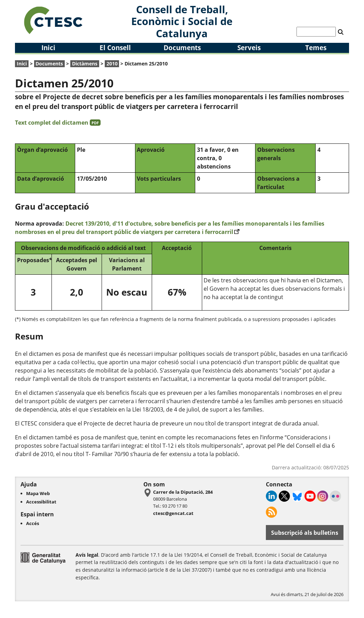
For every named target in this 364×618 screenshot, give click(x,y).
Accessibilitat (41, 502)
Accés (33, 523)
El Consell (115, 48)
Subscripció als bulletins (305, 533)
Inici (48, 48)
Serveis (249, 48)
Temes (316, 48)
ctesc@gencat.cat (173, 513)
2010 (112, 64)
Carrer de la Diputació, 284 (183, 492)
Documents (182, 48)
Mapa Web (38, 493)
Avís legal (87, 555)
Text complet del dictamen (58, 123)
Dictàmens (85, 64)
